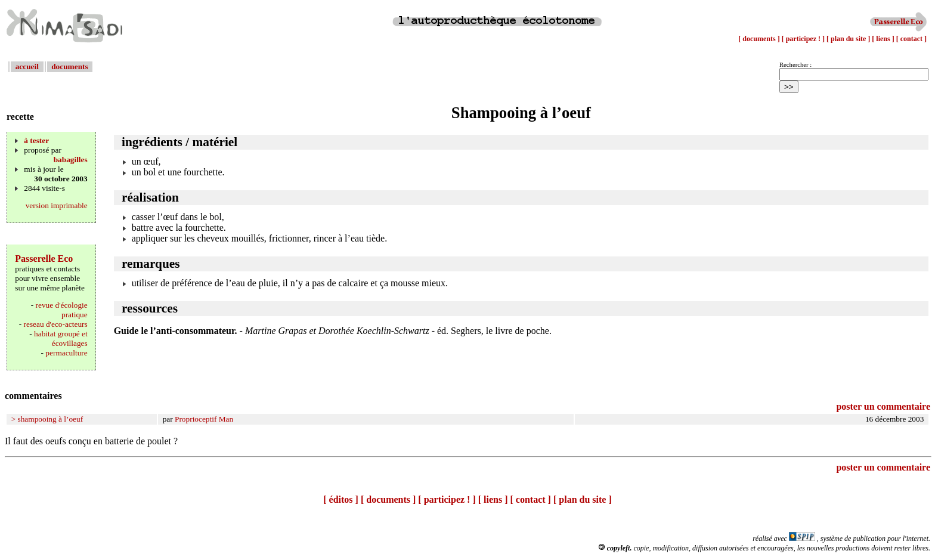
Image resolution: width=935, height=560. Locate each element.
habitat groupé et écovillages (61, 338)
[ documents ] (760, 39)
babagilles (71, 160)
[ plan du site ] (849, 39)
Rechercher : (795, 65)
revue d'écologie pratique (62, 310)
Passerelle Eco (44, 259)
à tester (36, 140)
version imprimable (57, 205)
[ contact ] (911, 39)
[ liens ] (884, 39)
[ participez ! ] (804, 39)
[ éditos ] (341, 499)
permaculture (66, 353)
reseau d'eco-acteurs (56, 324)
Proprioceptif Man (204, 419)
